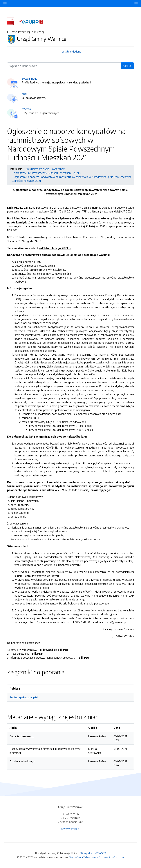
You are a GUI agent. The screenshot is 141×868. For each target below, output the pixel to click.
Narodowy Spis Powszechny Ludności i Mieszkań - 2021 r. (47, 173)
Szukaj (127, 66)
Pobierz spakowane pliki (24, 697)
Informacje (16, 169)
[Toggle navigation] (136, 4)
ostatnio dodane (72, 51)
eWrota (26, 109)
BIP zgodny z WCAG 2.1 (93, 853)
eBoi (24, 94)
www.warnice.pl (71, 829)
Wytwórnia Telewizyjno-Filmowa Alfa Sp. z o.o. (97, 857)
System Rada (30, 79)
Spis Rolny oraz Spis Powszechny (45, 169)
